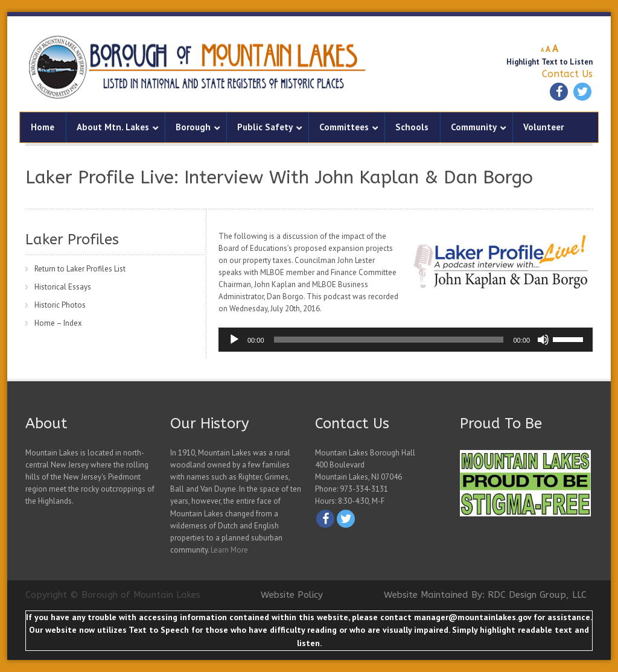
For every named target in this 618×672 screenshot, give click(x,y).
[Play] (234, 340)
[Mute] (543, 340)
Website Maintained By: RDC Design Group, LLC (485, 595)
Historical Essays (63, 287)
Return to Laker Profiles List (80, 269)
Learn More (229, 550)
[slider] (389, 340)
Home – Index (58, 323)
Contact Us (567, 74)
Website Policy (292, 595)
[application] (406, 340)
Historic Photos (60, 305)
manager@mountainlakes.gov (473, 617)
